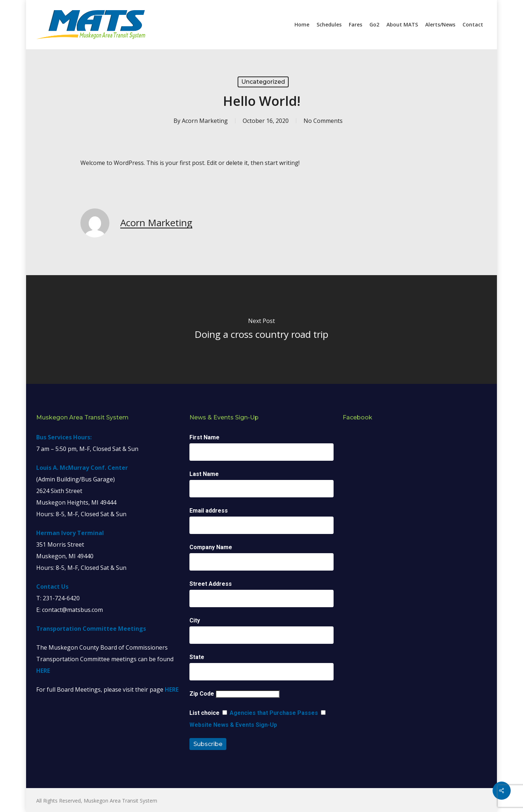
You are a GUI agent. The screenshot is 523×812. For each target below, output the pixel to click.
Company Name (211, 547)
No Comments (323, 121)
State (197, 657)
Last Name (204, 474)
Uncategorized (263, 82)
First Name (204, 437)
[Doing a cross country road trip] (261, 330)
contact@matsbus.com (72, 610)
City (195, 620)
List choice (204, 713)
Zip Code (202, 694)
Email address (209, 511)
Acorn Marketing (205, 121)
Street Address (211, 584)
